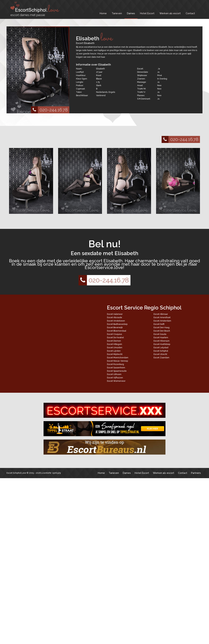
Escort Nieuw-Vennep (117, 361)
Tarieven (117, 13)
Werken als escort (170, 13)
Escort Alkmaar (161, 314)
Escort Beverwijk (115, 328)
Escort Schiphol (161, 351)
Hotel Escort (147, 13)
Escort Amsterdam (162, 321)
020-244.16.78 (49, 110)
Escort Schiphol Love (16, 473)
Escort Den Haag (162, 328)
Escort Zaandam (161, 358)
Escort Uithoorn (114, 374)
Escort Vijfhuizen (115, 378)
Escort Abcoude (115, 317)
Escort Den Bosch (162, 331)
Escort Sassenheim (116, 368)
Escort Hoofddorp (162, 344)
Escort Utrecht (160, 354)
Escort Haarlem (161, 338)
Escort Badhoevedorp (117, 324)
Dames (131, 13)
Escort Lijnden (114, 351)
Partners (196, 473)
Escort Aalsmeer (115, 314)
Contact (190, 13)
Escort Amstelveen (116, 321)
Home (103, 13)
